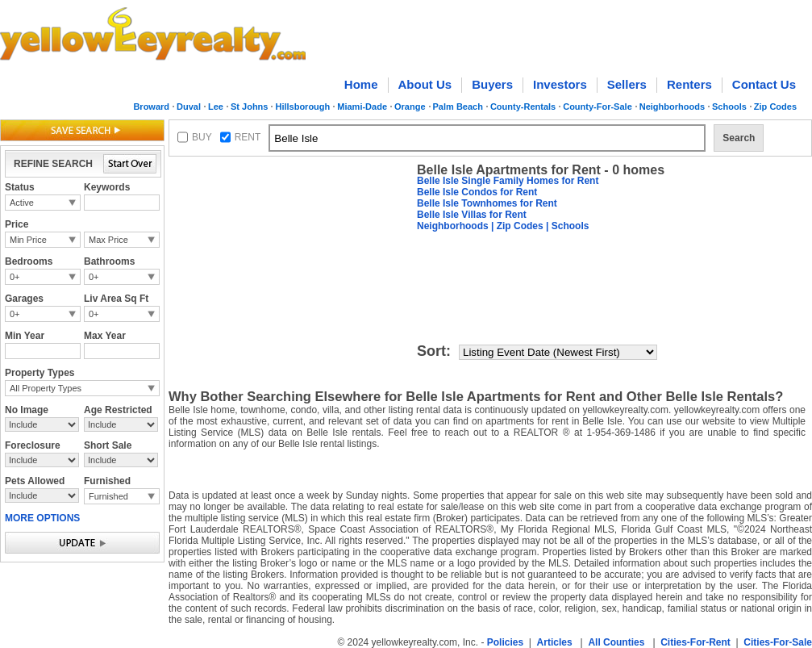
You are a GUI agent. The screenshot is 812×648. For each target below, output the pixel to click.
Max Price (108, 240)
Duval (189, 107)
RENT (248, 137)
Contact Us (764, 84)
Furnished (108, 496)
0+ (15, 277)
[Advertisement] (289, 263)
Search (739, 138)
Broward (151, 107)
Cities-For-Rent (695, 642)
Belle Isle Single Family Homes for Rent (508, 181)
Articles (555, 642)
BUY (202, 137)
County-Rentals (523, 107)
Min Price (28, 240)
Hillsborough (302, 107)
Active (22, 203)
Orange (410, 107)
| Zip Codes (516, 226)
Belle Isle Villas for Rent (472, 215)
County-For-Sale (598, 107)
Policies (505, 642)
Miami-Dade (362, 107)
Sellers (627, 84)
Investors (560, 84)
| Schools (566, 226)
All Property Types (46, 388)
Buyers (492, 84)
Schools (729, 107)
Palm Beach (458, 107)
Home (361, 84)
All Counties (616, 642)
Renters (689, 84)
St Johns (249, 107)
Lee (216, 107)
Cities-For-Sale (778, 642)
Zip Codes (775, 107)
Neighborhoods (672, 107)
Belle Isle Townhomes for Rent (487, 203)
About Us (425, 84)
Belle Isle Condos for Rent (477, 192)
